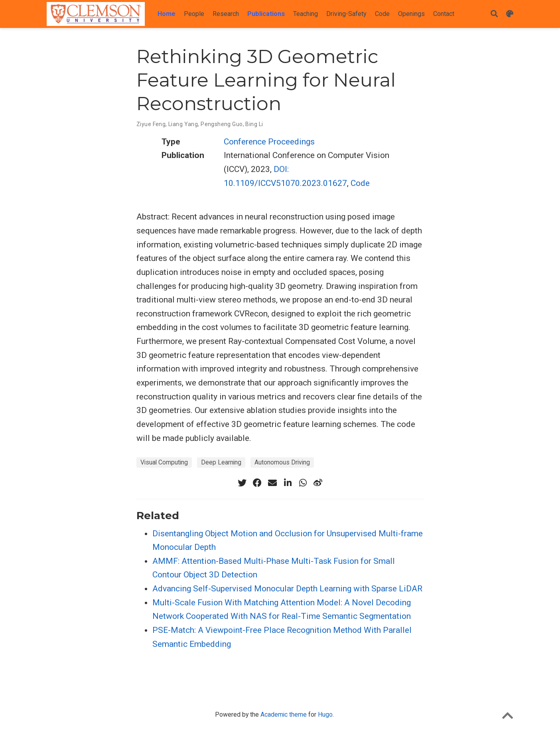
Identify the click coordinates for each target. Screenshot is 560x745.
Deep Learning (221, 462)
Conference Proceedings (269, 142)
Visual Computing (164, 462)
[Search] (494, 14)
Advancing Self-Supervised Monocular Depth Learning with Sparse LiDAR (287, 589)
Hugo (325, 714)
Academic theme (284, 714)
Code (360, 183)
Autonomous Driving (282, 462)
